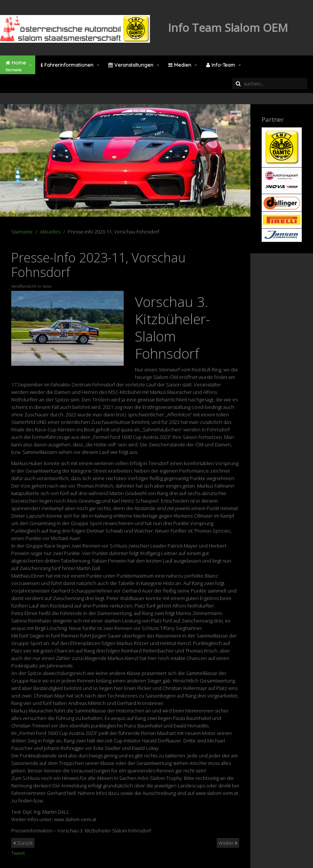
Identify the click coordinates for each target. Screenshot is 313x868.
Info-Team (221, 65)
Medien (180, 65)
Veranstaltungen (131, 65)
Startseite (22, 232)
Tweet (18, 853)
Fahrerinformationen (67, 65)
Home (16, 66)
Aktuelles (50, 232)
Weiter (228, 843)
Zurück (23, 843)
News (47, 286)
